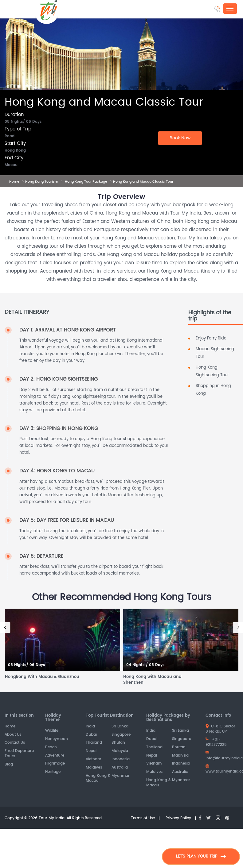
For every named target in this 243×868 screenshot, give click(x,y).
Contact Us (15, 743)
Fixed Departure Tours (19, 754)
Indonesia (121, 759)
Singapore (121, 735)
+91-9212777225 (216, 742)
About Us (13, 735)
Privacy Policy (178, 818)
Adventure (55, 756)
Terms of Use (143, 818)
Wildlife (52, 731)
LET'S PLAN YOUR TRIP (201, 856)
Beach (51, 748)
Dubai (91, 735)
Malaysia (120, 751)
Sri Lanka (120, 727)
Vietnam (93, 759)
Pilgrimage (55, 764)
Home (10, 727)
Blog (9, 765)
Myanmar (121, 776)
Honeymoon (57, 739)
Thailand (94, 743)
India (90, 727)
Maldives (94, 768)
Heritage (53, 772)
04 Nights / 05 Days (145, 665)
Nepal (91, 751)
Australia (120, 768)
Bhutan (118, 743)
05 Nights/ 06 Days (27, 665)
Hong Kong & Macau (98, 779)
